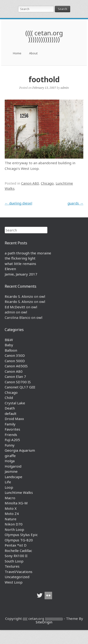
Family (10, 424)
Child (9, 398)
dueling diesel (18, 203)
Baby (9, 345)
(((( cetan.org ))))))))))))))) (44, 36)
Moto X (11, 508)
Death (10, 408)
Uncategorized (17, 577)
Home (17, 53)
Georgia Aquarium (20, 450)
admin (65, 88)
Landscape (13, 477)
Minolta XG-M (16, 503)
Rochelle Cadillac (18, 551)
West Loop (14, 582)
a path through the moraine (28, 253)
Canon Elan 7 (15, 376)
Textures (12, 566)
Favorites (12, 429)
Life (8, 482)
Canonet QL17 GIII (20, 387)
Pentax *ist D (16, 545)
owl (42, 296)
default (11, 413)
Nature (11, 519)
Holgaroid (13, 466)
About (33, 53)
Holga (10, 461)
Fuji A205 (12, 440)
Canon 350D (15, 355)
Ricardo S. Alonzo (19, 296)
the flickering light (20, 258)
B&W (9, 340)
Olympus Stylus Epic (21, 535)
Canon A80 (30, 183)
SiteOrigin (44, 622)
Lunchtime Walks (19, 492)
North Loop (14, 529)
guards (75, 203)
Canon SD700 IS (18, 382)
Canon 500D (15, 361)
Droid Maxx (14, 419)
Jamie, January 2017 (21, 274)
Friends (11, 435)
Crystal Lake (15, 403)
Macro (10, 498)
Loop (9, 487)
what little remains (20, 264)
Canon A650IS (16, 366)
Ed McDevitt (15, 307)
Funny (10, 445)
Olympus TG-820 (19, 540)
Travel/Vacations (19, 572)
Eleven (10, 269)
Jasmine (11, 471)
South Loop (14, 561)
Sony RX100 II (16, 556)
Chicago (47, 183)
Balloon (11, 350)
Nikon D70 (14, 524)
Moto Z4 (12, 514)
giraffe (10, 456)
